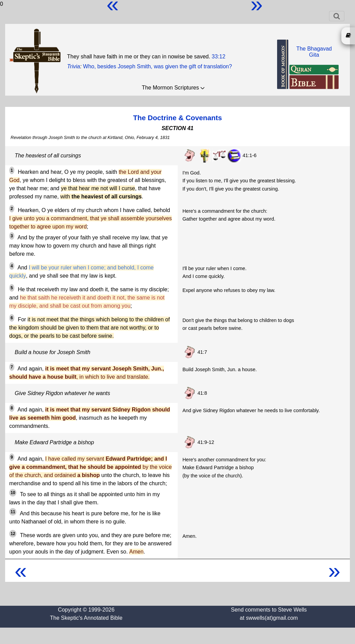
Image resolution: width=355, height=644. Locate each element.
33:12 (219, 57)
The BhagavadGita (314, 52)
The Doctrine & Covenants (177, 118)
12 (13, 534)
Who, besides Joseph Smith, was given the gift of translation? (158, 66)
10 (13, 493)
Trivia (73, 66)
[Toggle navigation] (337, 16)
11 (13, 512)
